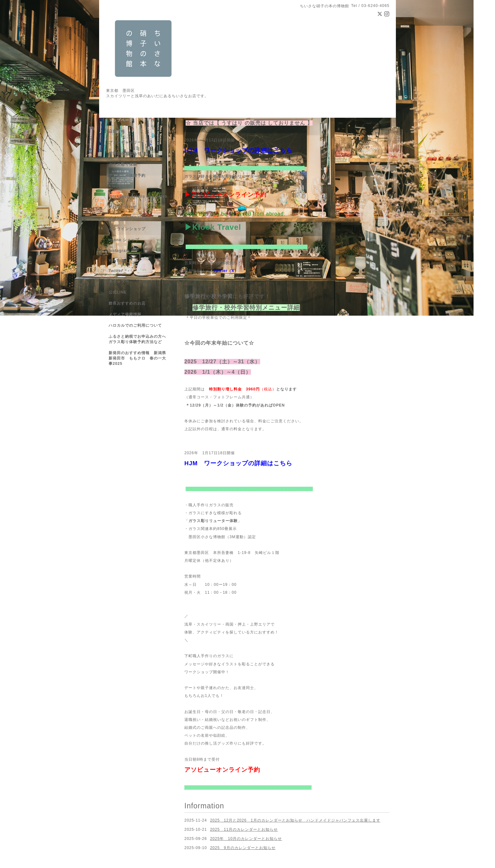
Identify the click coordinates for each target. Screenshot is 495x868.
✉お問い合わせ (123, 207)
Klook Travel (217, 227)
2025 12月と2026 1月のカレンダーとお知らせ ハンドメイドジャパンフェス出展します (295, 820)
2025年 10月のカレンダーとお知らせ (246, 839)
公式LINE (118, 292)
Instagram (119, 251)
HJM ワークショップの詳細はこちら (238, 150)
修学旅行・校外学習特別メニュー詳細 (246, 308)
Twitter (220, 271)
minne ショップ (124, 240)
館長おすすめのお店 (127, 303)
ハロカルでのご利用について (135, 325)
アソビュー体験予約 (127, 175)
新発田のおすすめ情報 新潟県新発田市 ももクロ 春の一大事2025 (137, 358)
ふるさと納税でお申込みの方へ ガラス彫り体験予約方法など (139, 339)
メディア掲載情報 (125, 314)
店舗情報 (117, 131)
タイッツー (119, 281)
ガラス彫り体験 (123, 164)
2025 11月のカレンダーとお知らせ (244, 829)
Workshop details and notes (138, 196)
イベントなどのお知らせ (131, 218)
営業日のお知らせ (125, 153)
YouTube (118, 261)
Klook (115, 186)
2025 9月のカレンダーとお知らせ (243, 848)
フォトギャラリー (125, 142)
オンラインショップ (127, 229)
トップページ (121, 120)
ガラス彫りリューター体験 (213, 521)
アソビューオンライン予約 (229, 195)
